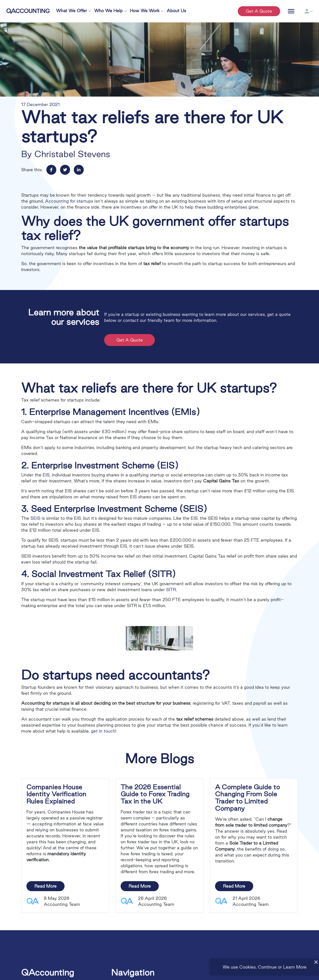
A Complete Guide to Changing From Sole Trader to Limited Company (247, 798)
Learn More (295, 967)
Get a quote (259, 11)
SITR (171, 590)
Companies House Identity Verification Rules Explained (56, 794)
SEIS (35, 518)
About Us (176, 11)
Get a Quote (130, 340)
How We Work (145, 11)
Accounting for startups (69, 201)
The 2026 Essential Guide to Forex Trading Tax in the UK (155, 794)
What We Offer (72, 11)
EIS (46, 475)
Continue (267, 967)
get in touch (103, 731)
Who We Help (108, 11)
